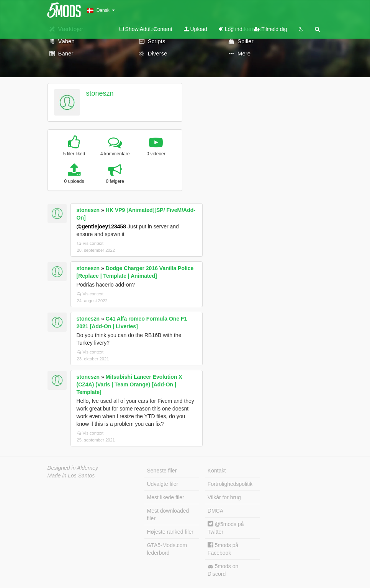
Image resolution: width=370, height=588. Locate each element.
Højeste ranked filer (170, 532)
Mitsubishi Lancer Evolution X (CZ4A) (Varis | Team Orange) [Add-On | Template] (129, 384)
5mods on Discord (223, 570)
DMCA (215, 511)
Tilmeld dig (271, 29)
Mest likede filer (166, 497)
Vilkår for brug (224, 497)
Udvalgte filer (163, 484)
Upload (196, 29)
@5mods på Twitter (226, 528)
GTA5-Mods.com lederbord (167, 549)
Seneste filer (162, 471)
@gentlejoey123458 (102, 226)
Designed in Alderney (73, 468)
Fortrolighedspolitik (230, 484)
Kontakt (217, 471)
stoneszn (100, 93)
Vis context (90, 243)
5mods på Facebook (223, 549)
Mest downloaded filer (168, 515)
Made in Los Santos (71, 476)
